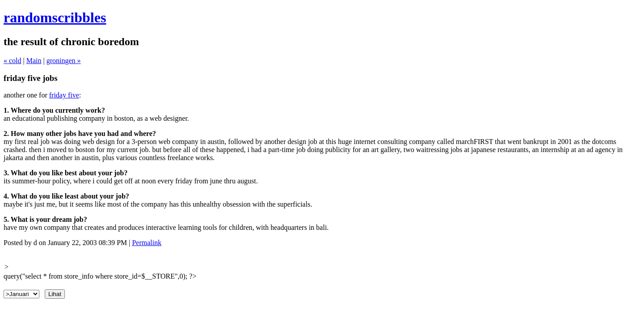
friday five (64, 95)
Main (34, 61)
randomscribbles (55, 17)
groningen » (64, 61)
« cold (13, 61)
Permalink (147, 243)
